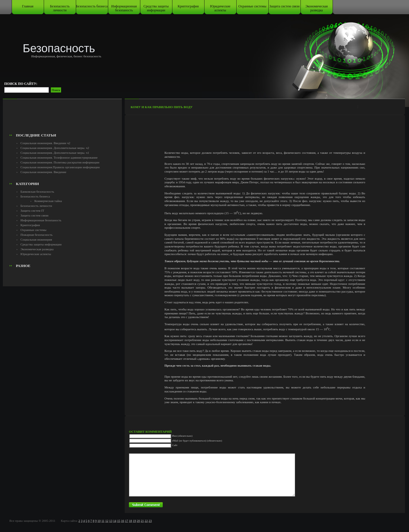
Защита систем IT (32, 211)
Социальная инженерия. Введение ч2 (45, 143)
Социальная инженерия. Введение (43, 172)
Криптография (188, 6)
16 (123, 521)
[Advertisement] (62, 118)
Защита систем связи (284, 6)
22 (146, 521)
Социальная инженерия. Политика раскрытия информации (60, 162)
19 (134, 521)
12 (107, 521)
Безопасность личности (60, 8)
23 (150, 521)
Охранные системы (252, 6)
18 (131, 521)
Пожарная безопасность (36, 235)
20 (138, 521)
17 (127, 521)
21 (142, 521)
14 (115, 521)
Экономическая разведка (317, 8)
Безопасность (59, 48)
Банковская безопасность (37, 192)
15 (119, 521)
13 (111, 521)
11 (103, 521)
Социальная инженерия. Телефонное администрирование (59, 157)
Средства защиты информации (156, 8)
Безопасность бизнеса (92, 6)
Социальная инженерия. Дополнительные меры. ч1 (55, 153)
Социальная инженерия (36, 239)
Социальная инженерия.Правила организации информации (60, 167)
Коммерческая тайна (48, 201)
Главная (28, 6)
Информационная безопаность (124, 8)
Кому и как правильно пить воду (162, 107)
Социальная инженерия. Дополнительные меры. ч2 (55, 148)
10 (99, 521)
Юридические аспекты (220, 8)
